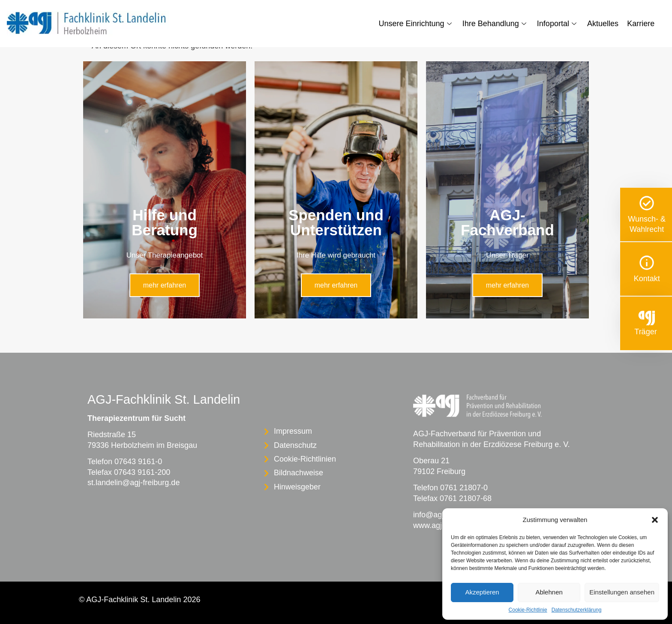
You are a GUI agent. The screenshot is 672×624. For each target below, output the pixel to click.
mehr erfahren (165, 285)
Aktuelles (603, 24)
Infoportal (558, 24)
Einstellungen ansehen (622, 592)
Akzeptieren (482, 592)
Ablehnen (549, 592)
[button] (655, 520)
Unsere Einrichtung (416, 24)
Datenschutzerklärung (577, 610)
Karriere (641, 24)
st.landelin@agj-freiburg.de (133, 483)
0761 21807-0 (464, 488)
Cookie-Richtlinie (528, 610)
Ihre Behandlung (495, 24)
